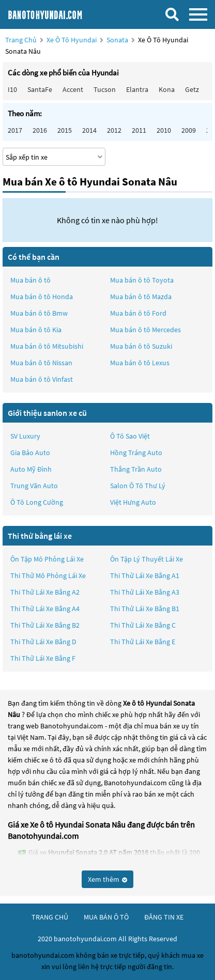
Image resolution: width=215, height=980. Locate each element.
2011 (139, 130)
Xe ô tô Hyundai (72, 40)
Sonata (118, 40)
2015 (65, 130)
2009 (189, 130)
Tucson (105, 89)
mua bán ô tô (106, 917)
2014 (89, 130)
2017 (15, 130)
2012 (114, 130)
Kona (167, 89)
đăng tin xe (164, 917)
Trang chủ (21, 40)
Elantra (137, 89)
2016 (40, 130)
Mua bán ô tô (30, 280)
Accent (73, 89)
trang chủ (50, 917)
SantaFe (40, 89)
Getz (192, 89)
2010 (164, 130)
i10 (12, 89)
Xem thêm (108, 879)
